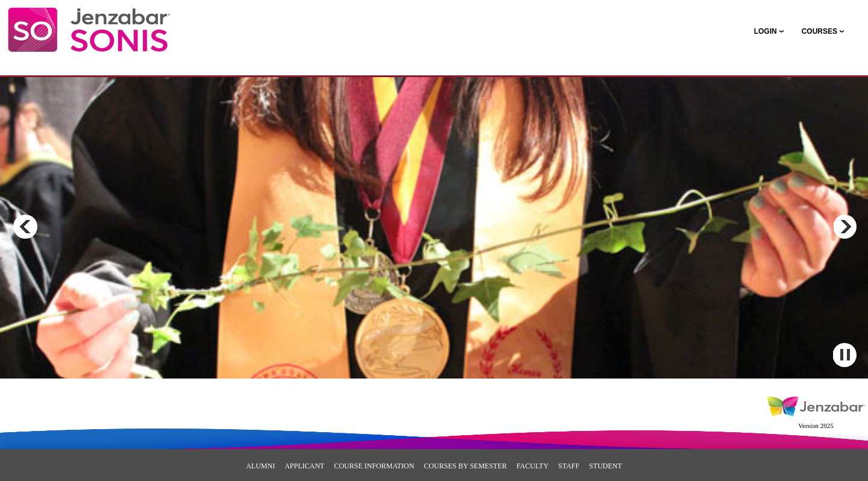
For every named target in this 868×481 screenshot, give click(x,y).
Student (605, 466)
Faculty (533, 466)
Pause (844, 355)
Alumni (260, 466)
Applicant (304, 466)
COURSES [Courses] (819, 31)
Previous (25, 227)
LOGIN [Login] (766, 31)
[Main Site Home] (89, 22)
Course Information (374, 466)
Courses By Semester (465, 466)
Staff (569, 466)
